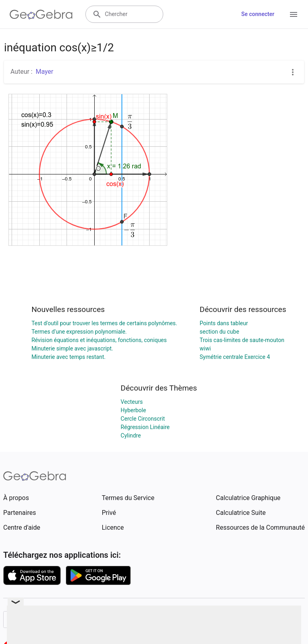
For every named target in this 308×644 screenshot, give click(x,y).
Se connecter (258, 14)
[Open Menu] (294, 14)
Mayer (45, 72)
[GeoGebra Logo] (41, 14)
